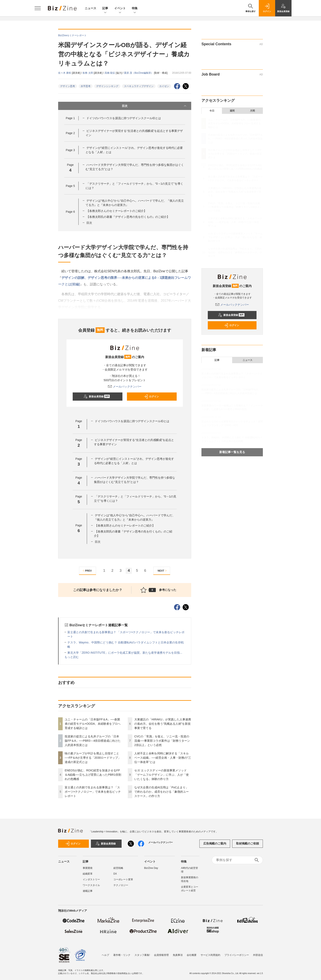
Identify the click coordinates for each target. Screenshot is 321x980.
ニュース (90, 8)
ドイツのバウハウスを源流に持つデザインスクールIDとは (124, 118)
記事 (105, 8)
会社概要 (192, 953)
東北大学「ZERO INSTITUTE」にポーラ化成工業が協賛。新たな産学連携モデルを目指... (125, 653)
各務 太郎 (88, 73)
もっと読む (72, 657)
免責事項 (178, 953)
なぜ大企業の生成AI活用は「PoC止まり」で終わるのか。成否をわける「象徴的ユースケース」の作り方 (162, 792)
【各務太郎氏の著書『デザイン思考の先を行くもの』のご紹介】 (128, 217)
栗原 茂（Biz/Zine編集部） (139, 73)
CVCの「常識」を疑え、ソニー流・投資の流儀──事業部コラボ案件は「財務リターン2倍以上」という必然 (162, 741)
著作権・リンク (122, 953)
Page (70, 118)
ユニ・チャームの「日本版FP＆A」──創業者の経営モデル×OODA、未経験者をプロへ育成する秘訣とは (93, 724)
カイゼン (164, 86)
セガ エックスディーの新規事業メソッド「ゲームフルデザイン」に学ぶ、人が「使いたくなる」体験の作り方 (162, 775)
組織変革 (88, 874)
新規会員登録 (97, 397)
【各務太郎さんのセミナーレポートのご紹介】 (116, 211)
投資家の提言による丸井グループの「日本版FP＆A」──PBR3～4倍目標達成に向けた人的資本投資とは (93, 741)
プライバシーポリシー (237, 953)
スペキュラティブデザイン (139, 86)
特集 (135, 8)
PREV (87, 571)
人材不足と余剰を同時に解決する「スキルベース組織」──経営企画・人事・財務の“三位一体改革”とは (163, 758)
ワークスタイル (91, 885)
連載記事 (88, 891)
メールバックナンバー (125, 387)
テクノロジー (121, 885)
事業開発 (88, 868)
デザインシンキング (107, 86)
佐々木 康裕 (65, 73)
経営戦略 (118, 868)
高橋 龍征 (110, 73)
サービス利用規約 (210, 953)
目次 (154, 106)
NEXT (163, 571)
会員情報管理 (161, 953)
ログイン (151, 397)
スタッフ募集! (142, 953)
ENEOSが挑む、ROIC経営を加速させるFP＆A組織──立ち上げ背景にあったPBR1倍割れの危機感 (93, 775)
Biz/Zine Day (151, 868)
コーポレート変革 (123, 879)
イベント (120, 8)
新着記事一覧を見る (232, 452)
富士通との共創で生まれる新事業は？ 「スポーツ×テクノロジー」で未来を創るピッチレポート (93, 792)
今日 (212, 111)
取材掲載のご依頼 (248, 843)
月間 (252, 111)
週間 (232, 111)
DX (115, 874)
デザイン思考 (68, 86)
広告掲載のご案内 (215, 843)
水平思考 (86, 86)
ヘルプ (105, 953)
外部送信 (258, 953)
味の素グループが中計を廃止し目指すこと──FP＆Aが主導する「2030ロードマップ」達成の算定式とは (93, 758)
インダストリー (91, 879)
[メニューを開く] (38, 8)
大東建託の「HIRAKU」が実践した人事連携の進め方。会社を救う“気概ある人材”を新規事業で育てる (163, 724)
